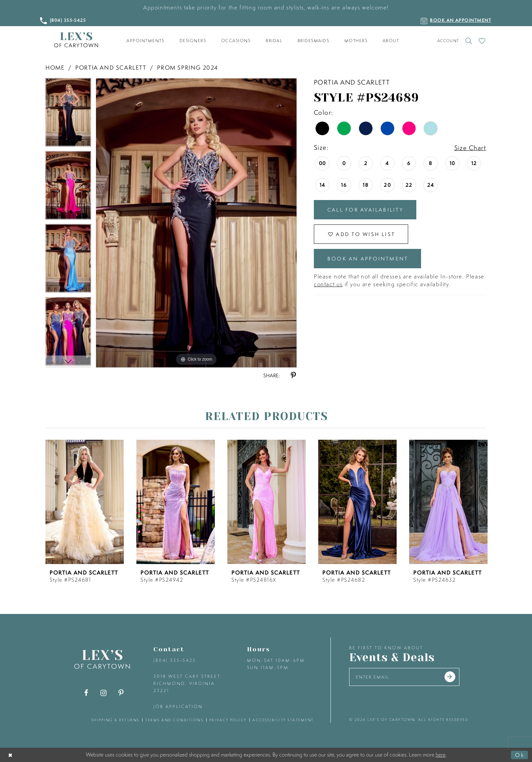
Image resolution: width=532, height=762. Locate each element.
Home (55, 67)
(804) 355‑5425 (175, 660)
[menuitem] (146, 41)
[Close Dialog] (11, 755)
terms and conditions (174, 720)
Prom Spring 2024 (188, 67)
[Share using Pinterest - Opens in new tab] (293, 375)
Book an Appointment (368, 259)
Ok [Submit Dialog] (520, 755)
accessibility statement (283, 720)
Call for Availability (365, 210)
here (441, 755)
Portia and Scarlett (111, 67)
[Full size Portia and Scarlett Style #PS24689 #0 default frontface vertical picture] (196, 223)
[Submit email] (450, 677)
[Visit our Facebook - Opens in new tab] (86, 693)
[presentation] (85, 502)
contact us (328, 284)
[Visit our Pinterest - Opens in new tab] (121, 693)
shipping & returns (115, 720)
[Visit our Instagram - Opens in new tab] (104, 693)
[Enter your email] (404, 677)
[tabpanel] (68, 115)
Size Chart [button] (470, 148)
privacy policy (228, 720)
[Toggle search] (469, 41)
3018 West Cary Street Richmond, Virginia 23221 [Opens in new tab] (187, 683)
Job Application (178, 706)
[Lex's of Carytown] (76, 40)
